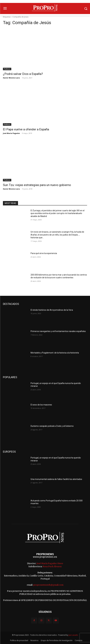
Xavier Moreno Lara (11, 78)
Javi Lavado (73, 635)
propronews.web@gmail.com (48, 585)
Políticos (7, 69)
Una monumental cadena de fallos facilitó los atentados (56, 479)
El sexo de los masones (41, 405)
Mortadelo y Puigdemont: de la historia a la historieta (55, 353)
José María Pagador (11, 133)
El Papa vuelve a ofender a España (26, 129)
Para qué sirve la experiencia (44, 253)
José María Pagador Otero (50, 563)
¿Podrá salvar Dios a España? (23, 74)
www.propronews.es (45, 557)
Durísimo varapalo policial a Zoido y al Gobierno (52, 426)
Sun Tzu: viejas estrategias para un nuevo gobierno (37, 185)
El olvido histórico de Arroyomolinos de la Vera (52, 310)
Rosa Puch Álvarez (52, 566)
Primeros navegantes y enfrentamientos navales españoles (58, 331)
